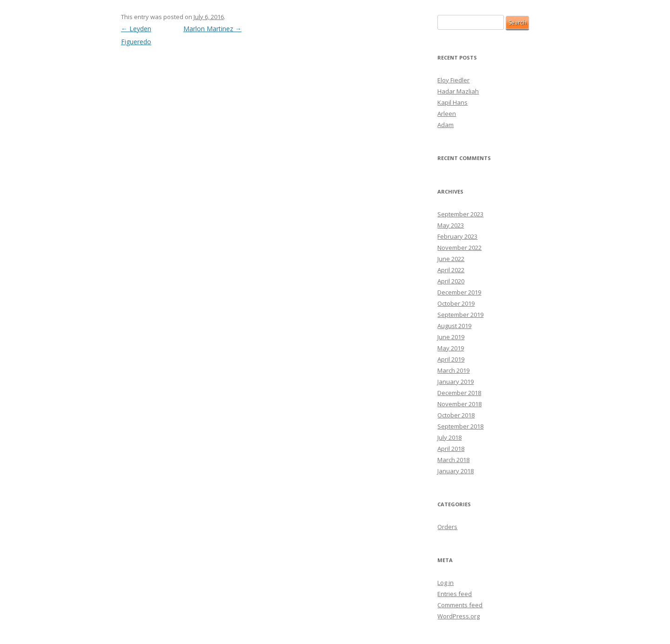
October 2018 (456, 415)
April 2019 (451, 359)
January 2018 (456, 471)
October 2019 (456, 303)
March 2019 (453, 370)
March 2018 (453, 460)
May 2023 (451, 225)
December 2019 (459, 292)
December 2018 (459, 393)
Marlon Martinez (212, 29)
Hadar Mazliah (458, 91)
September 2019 (460, 315)
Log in (446, 583)
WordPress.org (459, 616)
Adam (446, 125)
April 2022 (451, 270)
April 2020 (451, 281)
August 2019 (454, 326)
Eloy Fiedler (453, 80)
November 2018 (459, 404)
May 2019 (451, 348)
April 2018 (451, 449)
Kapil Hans (452, 102)
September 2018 (460, 426)
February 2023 (457, 236)
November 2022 (459, 248)
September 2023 (460, 214)
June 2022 (451, 259)
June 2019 (451, 337)
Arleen (447, 114)
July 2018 (449, 437)
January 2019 (456, 382)
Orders (447, 527)
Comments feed (460, 605)
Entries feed (455, 594)
